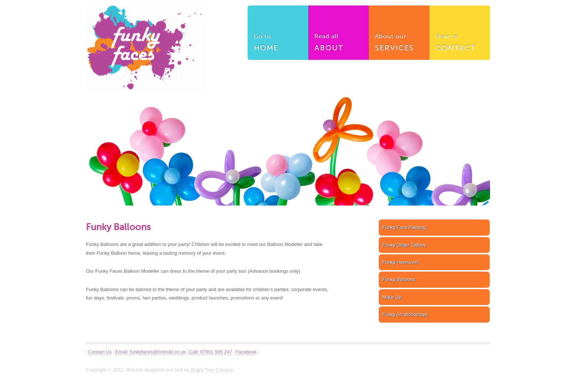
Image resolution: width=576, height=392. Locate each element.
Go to (278, 44)
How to (460, 44)
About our (399, 44)
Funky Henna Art (400, 262)
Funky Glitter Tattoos (404, 245)
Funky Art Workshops (405, 314)
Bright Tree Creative (212, 370)
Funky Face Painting (404, 227)
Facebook (246, 352)
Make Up (392, 297)
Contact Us (100, 352)
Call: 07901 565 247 (210, 352)
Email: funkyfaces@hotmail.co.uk (151, 352)
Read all (339, 44)
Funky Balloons (399, 280)
